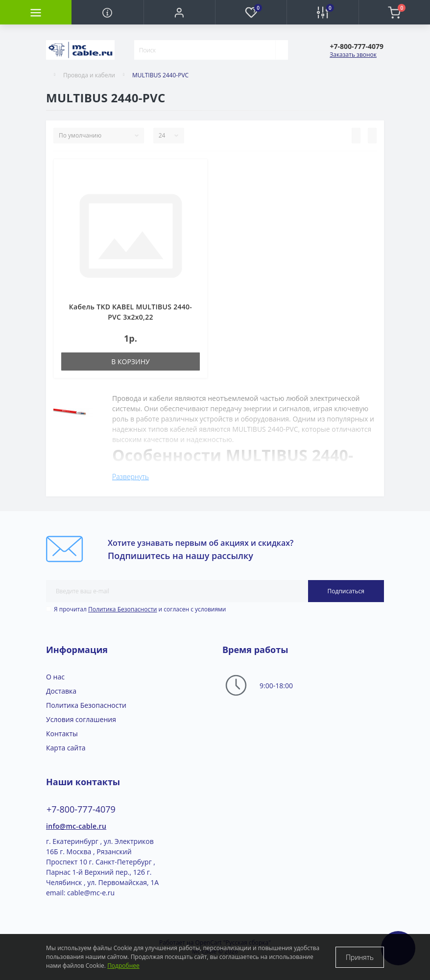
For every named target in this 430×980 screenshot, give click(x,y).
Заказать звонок (353, 55)
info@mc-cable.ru (76, 826)
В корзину (130, 362)
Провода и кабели (89, 75)
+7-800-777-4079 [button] (81, 809)
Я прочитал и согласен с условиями (140, 609)
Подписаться (346, 591)
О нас (55, 677)
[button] (179, 12)
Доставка (61, 691)
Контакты (62, 734)
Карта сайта (66, 748)
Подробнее (123, 966)
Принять (360, 957)
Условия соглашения (81, 719)
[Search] (282, 50)
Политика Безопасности (123, 609)
